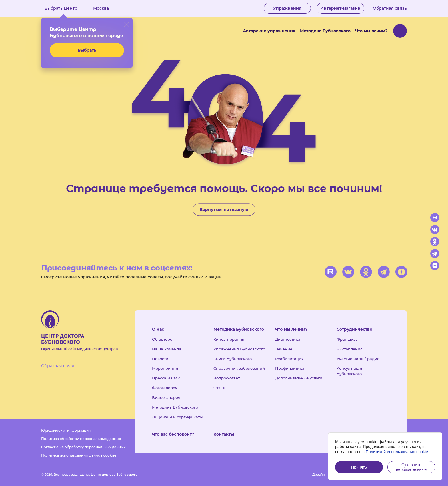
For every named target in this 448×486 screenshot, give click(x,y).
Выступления (350, 349)
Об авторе (162, 339)
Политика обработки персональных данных (81, 439)
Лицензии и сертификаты (177, 417)
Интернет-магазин (340, 8)
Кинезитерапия (229, 339)
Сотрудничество (354, 329)
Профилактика (290, 368)
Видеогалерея (166, 397)
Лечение (284, 349)
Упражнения (287, 8)
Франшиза (347, 339)
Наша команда (167, 349)
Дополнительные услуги (299, 378)
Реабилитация (289, 359)
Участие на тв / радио (358, 359)
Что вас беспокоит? (173, 434)
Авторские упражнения (269, 31)
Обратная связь (390, 8)
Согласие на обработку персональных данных (83, 447)
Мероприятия (166, 368)
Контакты (224, 434)
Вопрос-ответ (227, 378)
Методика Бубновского (325, 31)
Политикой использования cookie (397, 452)
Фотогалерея (165, 388)
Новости (160, 359)
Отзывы (221, 388)
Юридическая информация (66, 430)
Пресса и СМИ (166, 378)
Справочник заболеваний (239, 368)
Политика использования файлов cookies (79, 455)
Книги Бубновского (233, 359)
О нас (158, 329)
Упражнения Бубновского (239, 349)
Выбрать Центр (65, 8)
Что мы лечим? (371, 31)
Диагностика (288, 339)
